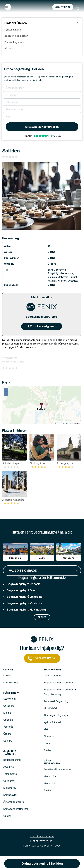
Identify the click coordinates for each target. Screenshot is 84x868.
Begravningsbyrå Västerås (24, 603)
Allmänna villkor (42, 837)
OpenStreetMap (63, 423)
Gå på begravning (52, 762)
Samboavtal (10, 795)
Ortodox (73, 281)
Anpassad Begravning (56, 701)
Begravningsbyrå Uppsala (24, 584)
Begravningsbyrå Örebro (42, 317)
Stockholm (9, 699)
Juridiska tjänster (10, 752)
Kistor (47, 729)
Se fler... (8, 741)
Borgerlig (61, 270)
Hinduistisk (66, 273)
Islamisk (52, 277)
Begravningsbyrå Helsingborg (26, 610)
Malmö (7, 713)
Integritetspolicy (42, 841)
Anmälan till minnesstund (58, 769)
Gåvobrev (9, 781)
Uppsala (8, 720)
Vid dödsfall (51, 708)
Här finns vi (11, 693)
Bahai (51, 270)
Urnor (47, 743)
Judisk (74, 277)
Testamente (10, 774)
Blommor (49, 736)
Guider (47, 750)
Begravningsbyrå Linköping (25, 597)
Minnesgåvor (51, 776)
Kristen (62, 281)
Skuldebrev (10, 788)
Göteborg (9, 706)
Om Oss (8, 670)
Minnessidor (51, 783)
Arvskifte (9, 767)
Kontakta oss (11, 682)
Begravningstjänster (53, 670)
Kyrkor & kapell (52, 722)
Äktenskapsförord (14, 802)
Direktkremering (53, 675)
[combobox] (42, 570)
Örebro (52, 264)
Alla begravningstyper (56, 715)
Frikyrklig (53, 273)
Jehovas (63, 277)
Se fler (42, 617)
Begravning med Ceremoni (59, 682)
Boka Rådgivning (45, 326)
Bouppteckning (12, 760)
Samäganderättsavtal (16, 809)
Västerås (8, 727)
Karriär (7, 675)
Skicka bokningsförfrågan (42, 127)
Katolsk (52, 281)
